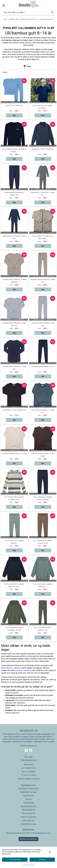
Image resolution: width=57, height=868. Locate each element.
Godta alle (42, 860)
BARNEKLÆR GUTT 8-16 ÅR (27, 19)
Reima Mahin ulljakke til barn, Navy (43, 149)
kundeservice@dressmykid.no (28, 779)
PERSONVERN (29, 803)
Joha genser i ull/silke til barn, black (14, 410)
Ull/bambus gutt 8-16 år (45, 19)
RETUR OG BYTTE (28, 814)
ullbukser (17, 668)
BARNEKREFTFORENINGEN (28, 789)
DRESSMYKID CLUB (29, 824)
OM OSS (29, 799)
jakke (25, 673)
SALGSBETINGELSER (28, 806)
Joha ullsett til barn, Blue (14, 106)
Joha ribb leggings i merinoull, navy (43, 367)
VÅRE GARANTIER (29, 810)
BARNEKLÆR (13, 19)
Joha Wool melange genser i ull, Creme (14, 454)
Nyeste (5, 72)
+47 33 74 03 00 (30, 775)
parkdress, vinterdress (23, 670)
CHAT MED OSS (29, 821)
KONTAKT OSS (29, 796)
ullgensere (9, 668)
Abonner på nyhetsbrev (28, 839)
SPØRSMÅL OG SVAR (28, 792)
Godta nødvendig (15, 860)
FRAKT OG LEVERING (29, 817)
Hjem (6, 19)
